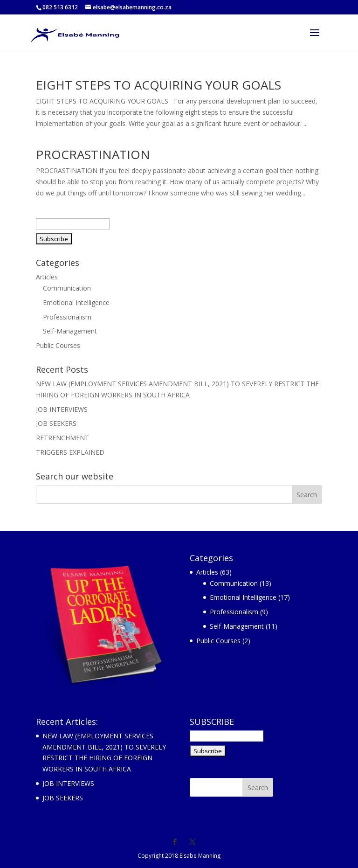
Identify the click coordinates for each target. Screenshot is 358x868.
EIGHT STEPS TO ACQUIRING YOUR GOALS (158, 85)
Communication (67, 288)
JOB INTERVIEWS (62, 409)
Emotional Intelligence (76, 302)
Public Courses (58, 345)
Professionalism (67, 317)
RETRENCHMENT (62, 438)
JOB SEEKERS (56, 423)
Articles (47, 277)
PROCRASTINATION (93, 154)
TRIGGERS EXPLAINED (70, 452)
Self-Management (70, 331)
